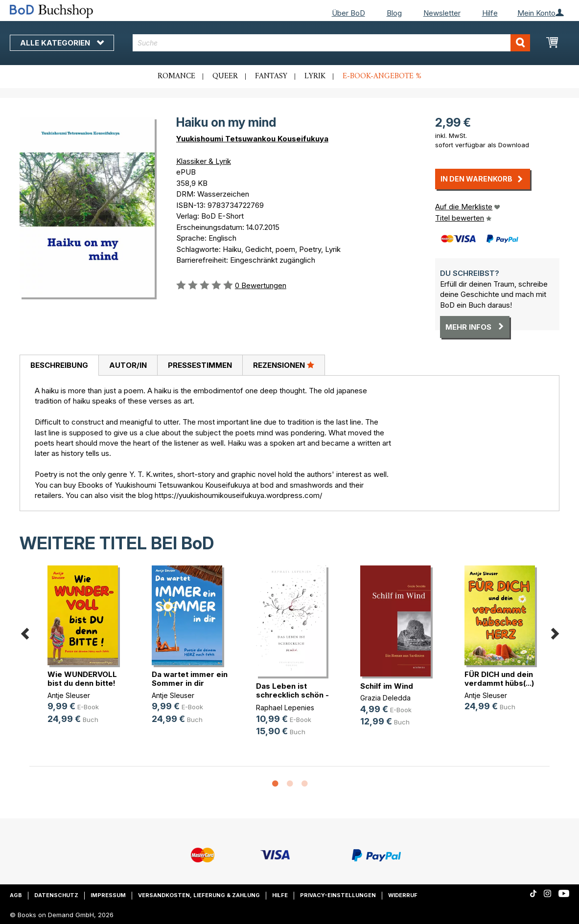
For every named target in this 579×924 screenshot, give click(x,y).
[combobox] (331, 43)
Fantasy (271, 76)
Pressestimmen (200, 365)
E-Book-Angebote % (382, 76)
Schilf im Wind (387, 686)
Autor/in (128, 365)
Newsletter (442, 13)
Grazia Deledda (385, 698)
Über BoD (348, 13)
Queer (225, 76)
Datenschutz (56, 895)
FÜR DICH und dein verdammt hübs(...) (499, 679)
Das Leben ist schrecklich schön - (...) (292, 695)
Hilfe (490, 13)
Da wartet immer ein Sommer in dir (190, 679)
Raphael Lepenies (285, 708)
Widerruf (403, 895)
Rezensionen (284, 365)
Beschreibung (59, 365)
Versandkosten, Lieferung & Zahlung (199, 895)
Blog (394, 13)
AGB (16, 895)
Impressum (108, 895)
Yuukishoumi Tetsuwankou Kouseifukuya (252, 139)
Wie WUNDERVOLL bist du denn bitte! (82, 679)
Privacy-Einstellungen (338, 895)
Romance (176, 76)
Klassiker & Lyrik (204, 161)
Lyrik (315, 76)
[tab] (59, 365)
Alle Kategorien (62, 43)
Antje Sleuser (69, 695)
